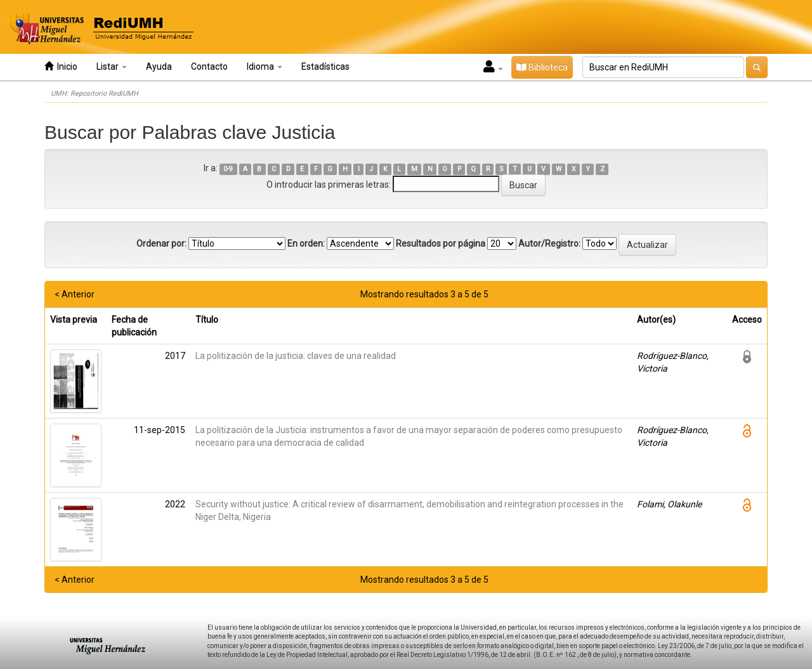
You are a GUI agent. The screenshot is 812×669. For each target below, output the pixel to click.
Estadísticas (325, 67)
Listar (112, 67)
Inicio (61, 66)
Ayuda (159, 67)
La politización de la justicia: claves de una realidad (296, 356)
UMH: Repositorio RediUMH (95, 94)
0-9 (228, 169)
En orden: (306, 244)
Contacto (209, 67)
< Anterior (75, 294)
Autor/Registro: (549, 244)
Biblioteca (542, 67)
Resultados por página (441, 244)
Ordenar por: (161, 244)
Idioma (265, 67)
